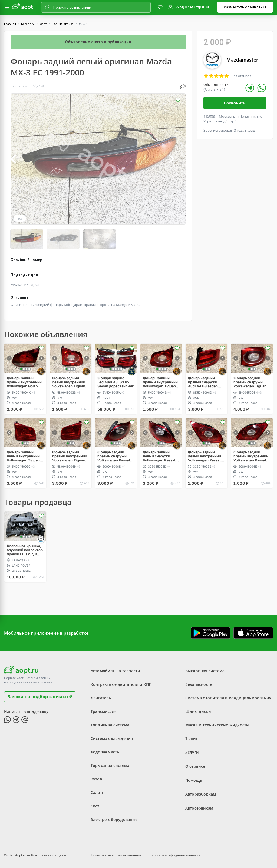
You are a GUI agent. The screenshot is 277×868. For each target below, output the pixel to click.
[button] (19, 159)
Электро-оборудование (114, 816)
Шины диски (198, 708)
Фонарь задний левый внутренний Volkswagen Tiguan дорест (69, 378)
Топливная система (110, 721)
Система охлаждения (112, 735)
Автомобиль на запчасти (115, 667)
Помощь (194, 775)
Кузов (96, 775)
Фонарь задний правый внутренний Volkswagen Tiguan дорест (160, 378)
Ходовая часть (105, 748)
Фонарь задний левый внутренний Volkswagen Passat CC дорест (205, 452)
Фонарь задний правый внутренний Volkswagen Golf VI (24, 378)
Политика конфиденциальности (174, 850)
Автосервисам (199, 802)
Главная (10, 24)
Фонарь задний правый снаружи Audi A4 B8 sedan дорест (203, 378)
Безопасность (199, 681)
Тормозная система (110, 762)
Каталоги (28, 24)
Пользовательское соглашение (116, 850)
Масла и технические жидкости (217, 721)
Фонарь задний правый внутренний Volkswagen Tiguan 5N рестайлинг (70, 452)
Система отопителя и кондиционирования (228, 694)
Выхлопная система (205, 667)
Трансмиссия (104, 708)
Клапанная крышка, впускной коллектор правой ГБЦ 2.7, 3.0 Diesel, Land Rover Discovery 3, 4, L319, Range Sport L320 (25, 546)
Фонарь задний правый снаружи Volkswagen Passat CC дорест (114, 452)
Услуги (192, 748)
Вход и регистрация (192, 7)
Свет (43, 24)
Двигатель (101, 694)
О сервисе (195, 762)
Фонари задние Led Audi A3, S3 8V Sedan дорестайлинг (116, 378)
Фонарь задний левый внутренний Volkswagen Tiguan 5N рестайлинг (23, 452)
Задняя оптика (63, 24)
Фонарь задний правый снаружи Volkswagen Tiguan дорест (250, 378)
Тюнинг (193, 735)
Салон (97, 789)
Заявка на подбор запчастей (40, 693)
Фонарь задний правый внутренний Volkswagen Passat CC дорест (251, 452)
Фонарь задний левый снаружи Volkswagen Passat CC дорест (159, 452)
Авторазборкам (201, 789)
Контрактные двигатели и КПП (121, 681)
